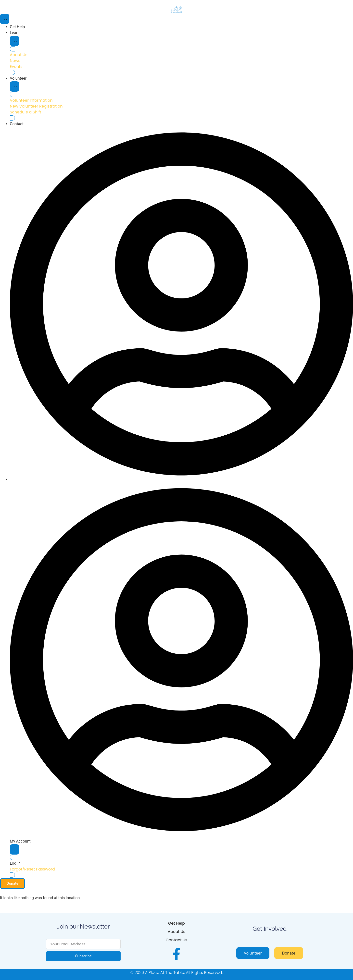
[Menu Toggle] (5, 19)
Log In (15, 863)
